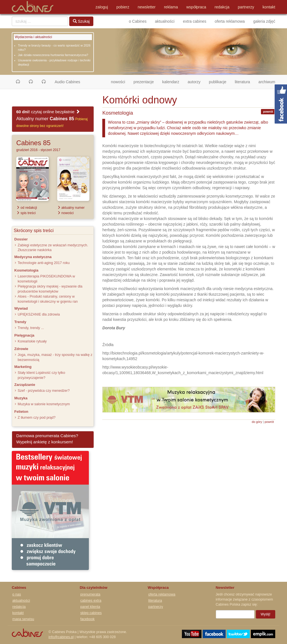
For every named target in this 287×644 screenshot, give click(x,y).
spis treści (26, 213)
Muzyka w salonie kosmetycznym (44, 404)
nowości (120, 81)
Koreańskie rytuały (32, 341)
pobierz (123, 7)
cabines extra (91, 601)
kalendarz (171, 82)
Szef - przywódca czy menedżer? (44, 391)
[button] (18, 82)
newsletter (147, 7)
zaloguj (102, 7)
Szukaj (81, 21)
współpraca (196, 7)
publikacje (217, 82)
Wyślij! (266, 614)
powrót (268, 112)
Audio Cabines (67, 82)
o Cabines (138, 21)
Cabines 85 (33, 143)
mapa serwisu (23, 619)
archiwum (267, 82)
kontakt (269, 7)
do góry (257, 422)
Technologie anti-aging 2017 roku (44, 263)
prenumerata (90, 594)
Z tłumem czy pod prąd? (37, 418)
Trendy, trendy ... (31, 328)
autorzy (194, 82)
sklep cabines (91, 613)
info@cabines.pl (61, 637)
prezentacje (143, 82)
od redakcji (27, 208)
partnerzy (246, 7)
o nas (17, 594)
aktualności (165, 21)
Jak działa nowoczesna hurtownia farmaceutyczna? (53, 55)
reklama (171, 7)
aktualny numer (71, 208)
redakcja (222, 7)
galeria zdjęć (264, 21)
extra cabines (195, 21)
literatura (242, 82)
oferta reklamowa (230, 21)
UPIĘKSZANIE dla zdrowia (39, 314)
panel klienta (90, 607)
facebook (88, 619)
